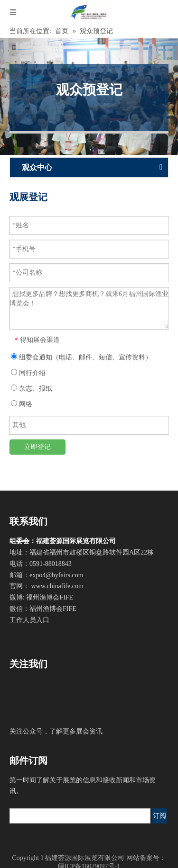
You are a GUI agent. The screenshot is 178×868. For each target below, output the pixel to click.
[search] (80, 816)
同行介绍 (28, 373)
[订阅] (159, 816)
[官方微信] (27, 700)
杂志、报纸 (32, 388)
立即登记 (37, 447)
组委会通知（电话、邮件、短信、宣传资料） (81, 357)
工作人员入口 (29, 620)
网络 (22, 404)
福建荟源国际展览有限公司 (84, 858)
